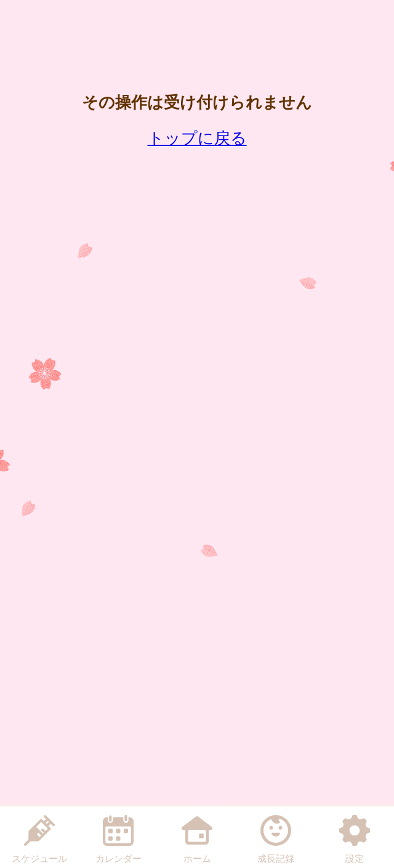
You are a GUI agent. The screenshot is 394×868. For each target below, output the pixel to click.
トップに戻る (197, 138)
